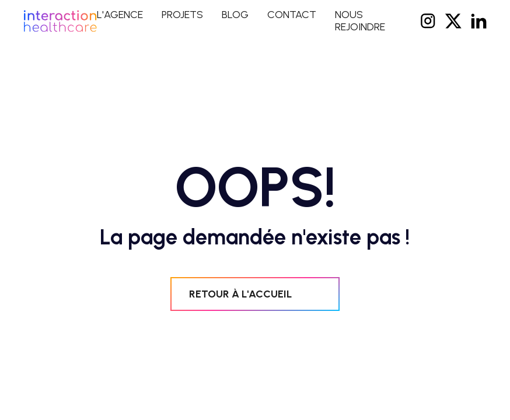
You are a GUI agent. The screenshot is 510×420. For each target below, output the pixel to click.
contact (292, 15)
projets (182, 15)
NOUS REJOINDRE (360, 21)
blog (235, 15)
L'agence (120, 15)
